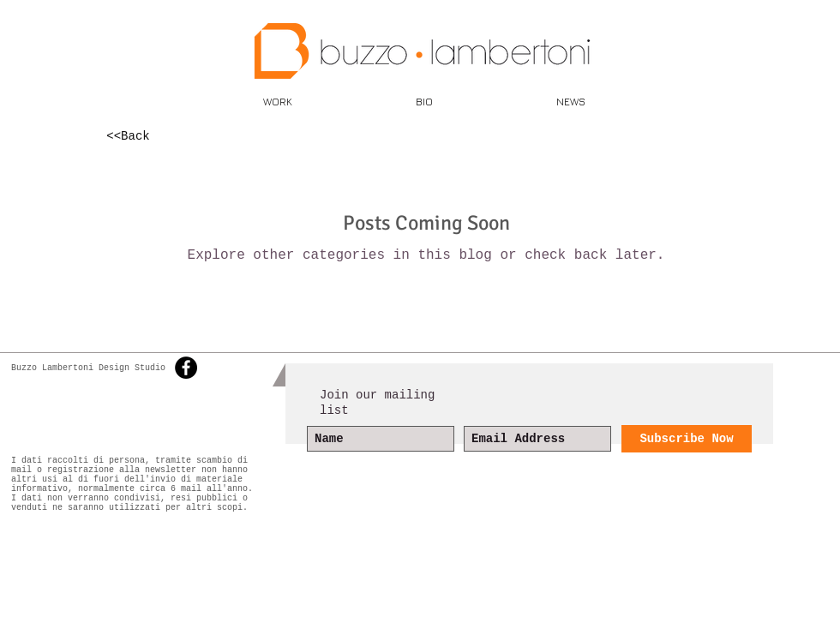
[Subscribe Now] (687, 439)
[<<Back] (128, 137)
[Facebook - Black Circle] (186, 368)
